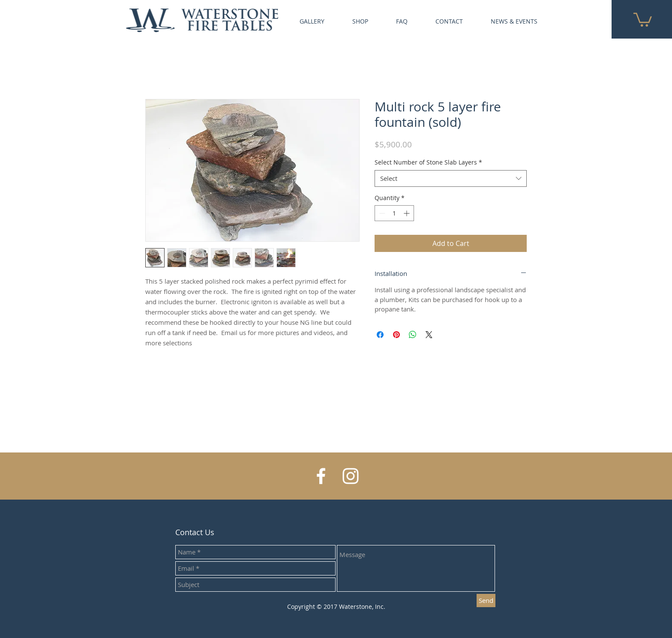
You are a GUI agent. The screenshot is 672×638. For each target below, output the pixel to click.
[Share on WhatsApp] (413, 335)
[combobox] (451, 178)
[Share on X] (429, 335)
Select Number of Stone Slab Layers (428, 162)
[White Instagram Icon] (351, 476)
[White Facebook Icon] (321, 476)
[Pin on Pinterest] (396, 335)
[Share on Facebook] (380, 335)
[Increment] (407, 213)
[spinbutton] (394, 213)
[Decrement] (381, 213)
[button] (643, 19)
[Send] (486, 601)
